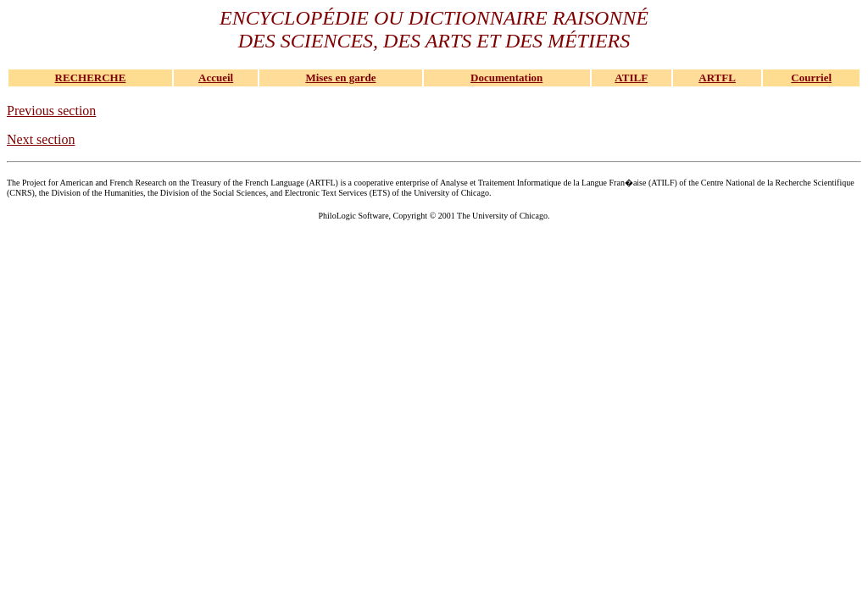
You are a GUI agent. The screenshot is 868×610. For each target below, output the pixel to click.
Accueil (216, 78)
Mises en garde (340, 78)
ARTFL (717, 78)
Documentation (506, 78)
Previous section (51, 111)
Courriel (811, 78)
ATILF (631, 78)
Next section (41, 139)
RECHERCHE (91, 78)
